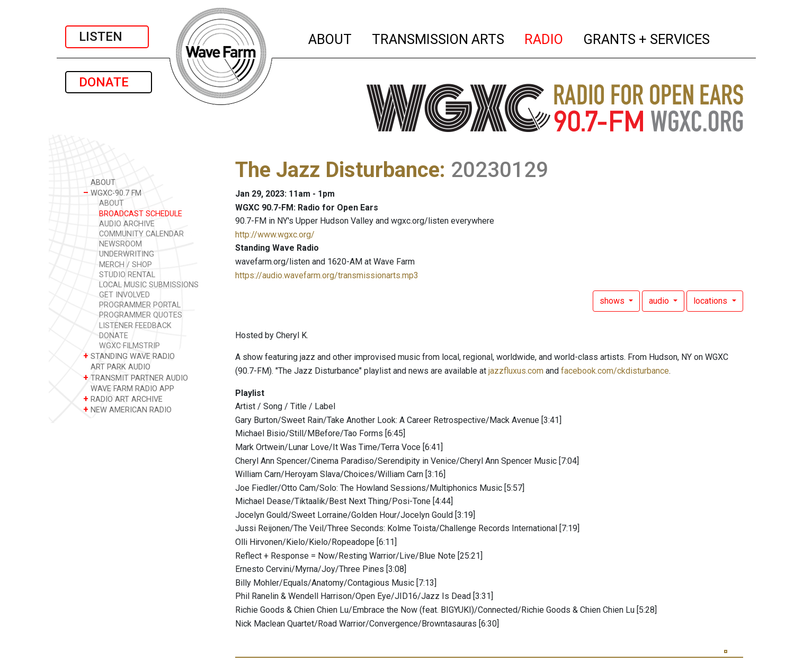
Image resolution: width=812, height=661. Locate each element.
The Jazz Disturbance (337, 170)
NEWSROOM (121, 244)
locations (711, 301)
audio (660, 301)
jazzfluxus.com (516, 371)
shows (613, 301)
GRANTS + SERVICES (647, 38)
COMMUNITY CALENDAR (141, 234)
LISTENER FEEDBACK (135, 326)
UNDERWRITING (127, 254)
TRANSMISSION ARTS (439, 38)
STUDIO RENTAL (127, 275)
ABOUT (331, 38)
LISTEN (107, 37)
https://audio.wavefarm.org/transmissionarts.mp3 (327, 275)
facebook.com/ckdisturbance (615, 371)
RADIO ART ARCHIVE (123, 399)
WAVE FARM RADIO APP (129, 388)
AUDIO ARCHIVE (127, 224)
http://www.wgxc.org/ (275, 235)
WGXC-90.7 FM (112, 193)
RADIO (544, 38)
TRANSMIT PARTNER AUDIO (136, 378)
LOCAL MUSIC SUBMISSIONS (149, 285)
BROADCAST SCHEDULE (141, 214)
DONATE (109, 82)
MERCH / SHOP (126, 265)
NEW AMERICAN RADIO (127, 409)
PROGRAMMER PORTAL (140, 305)
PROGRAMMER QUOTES (141, 315)
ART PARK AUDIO (117, 367)
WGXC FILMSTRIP (130, 346)
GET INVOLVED (124, 295)
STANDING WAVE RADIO (129, 356)
